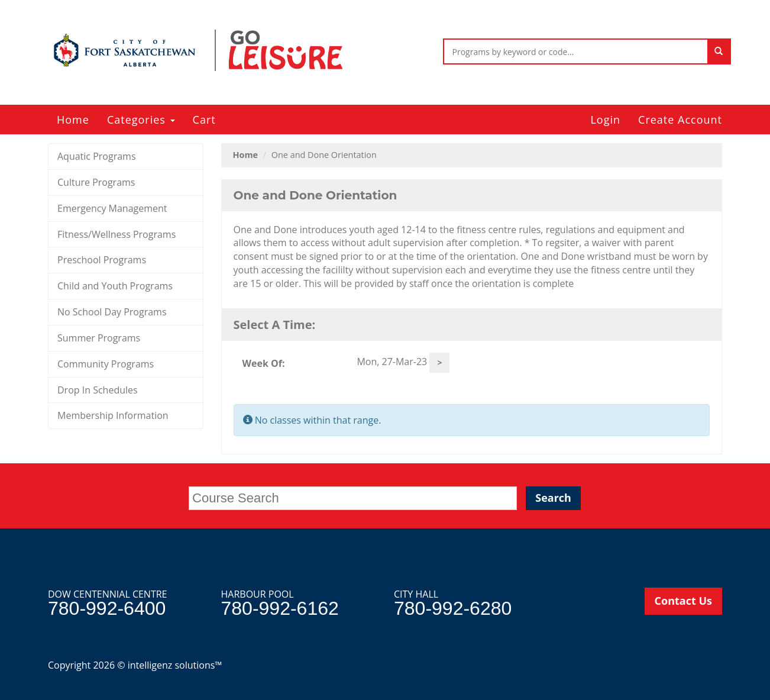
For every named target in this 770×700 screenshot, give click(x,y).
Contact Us (683, 601)
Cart (204, 120)
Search (553, 498)
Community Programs (106, 364)
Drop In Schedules (98, 390)
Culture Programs (96, 182)
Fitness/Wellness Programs (117, 234)
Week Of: (264, 363)
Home (73, 120)
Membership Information (113, 415)
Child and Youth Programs (115, 286)
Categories (141, 120)
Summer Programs (99, 338)
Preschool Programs (102, 260)
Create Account (680, 120)
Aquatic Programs (97, 156)
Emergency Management (112, 208)
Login (605, 120)
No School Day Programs (112, 312)
